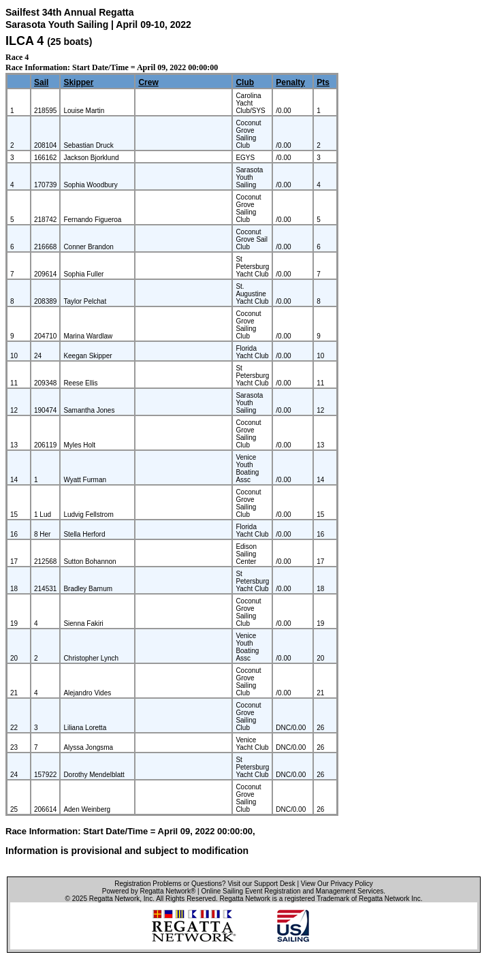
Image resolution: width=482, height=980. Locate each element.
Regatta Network (114, 899)
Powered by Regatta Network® (149, 891)
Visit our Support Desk (261, 884)
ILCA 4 (25, 41)
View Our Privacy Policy (337, 884)
